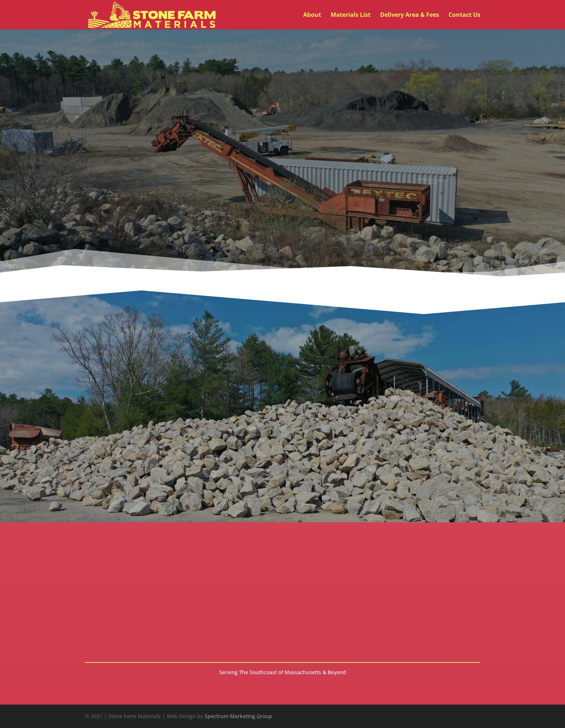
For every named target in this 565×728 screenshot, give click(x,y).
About (312, 15)
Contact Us (464, 15)
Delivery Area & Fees (410, 15)
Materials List (351, 15)
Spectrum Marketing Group (238, 716)
